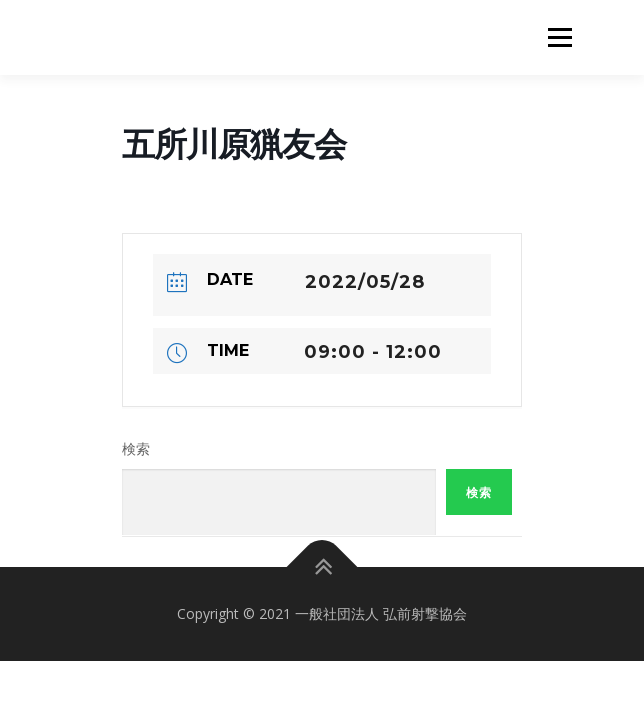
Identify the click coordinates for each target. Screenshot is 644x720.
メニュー (559, 37)
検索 (136, 449)
